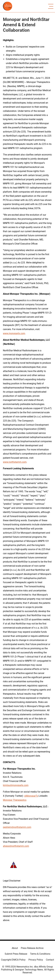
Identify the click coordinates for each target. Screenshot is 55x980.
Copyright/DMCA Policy (13, 960)
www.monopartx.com (14, 333)
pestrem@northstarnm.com (17, 827)
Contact (50, 960)
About (15, 948)
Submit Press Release (16, 954)
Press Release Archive (32, 948)
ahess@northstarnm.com (16, 846)
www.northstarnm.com (15, 462)
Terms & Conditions (40, 954)
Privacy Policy (36, 960)
